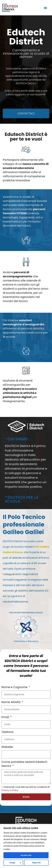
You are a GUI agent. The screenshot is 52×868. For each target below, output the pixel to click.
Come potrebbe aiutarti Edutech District (24, 764)
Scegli (12, 863)
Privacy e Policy (10, 790)
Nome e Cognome (15, 687)
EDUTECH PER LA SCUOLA (22, 499)
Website (7, 747)
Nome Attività (11, 702)
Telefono (7, 732)
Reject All (36, 863)
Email (6, 717)
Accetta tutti (26, 855)
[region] (26, 846)
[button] (46, 8)
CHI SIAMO (18, 439)
